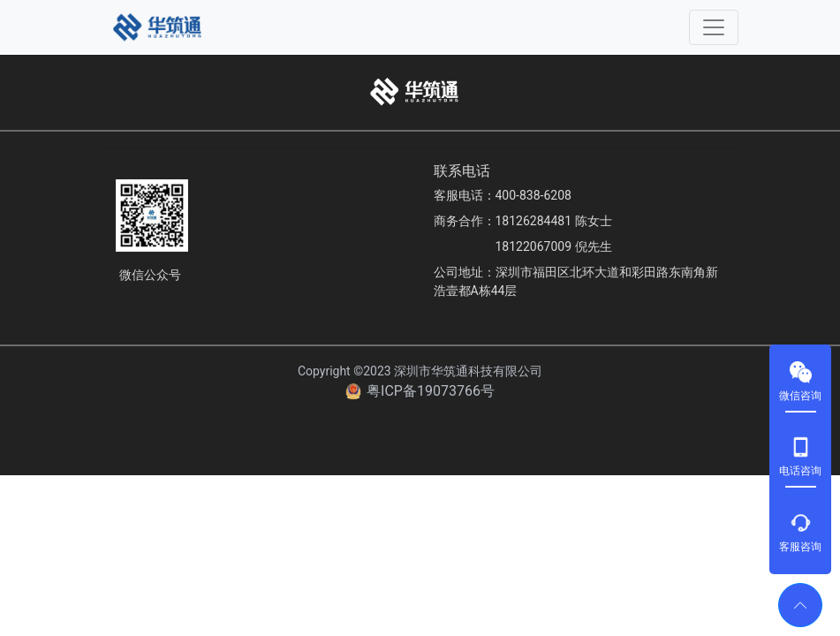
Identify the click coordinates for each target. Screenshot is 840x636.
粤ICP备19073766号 (431, 391)
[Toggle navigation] (714, 27)
